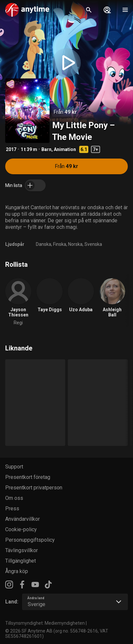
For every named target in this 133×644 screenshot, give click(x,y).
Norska (75, 244)
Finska (60, 244)
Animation (65, 149)
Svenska (93, 244)
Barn (46, 149)
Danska (44, 244)
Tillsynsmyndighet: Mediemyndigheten (45, 623)
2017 (11, 149)
